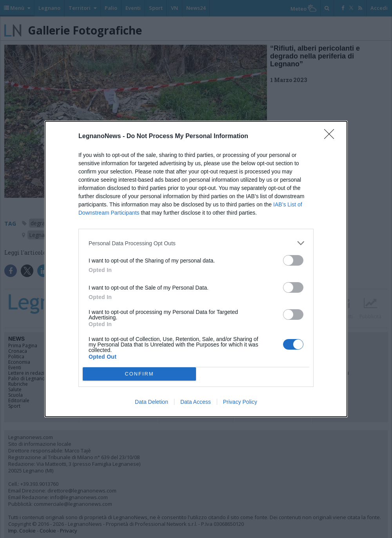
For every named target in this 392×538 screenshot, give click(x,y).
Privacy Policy (240, 402)
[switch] (293, 260)
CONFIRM (139, 374)
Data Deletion (152, 402)
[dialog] (196, 269)
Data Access (196, 402)
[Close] (332, 137)
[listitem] (196, 243)
